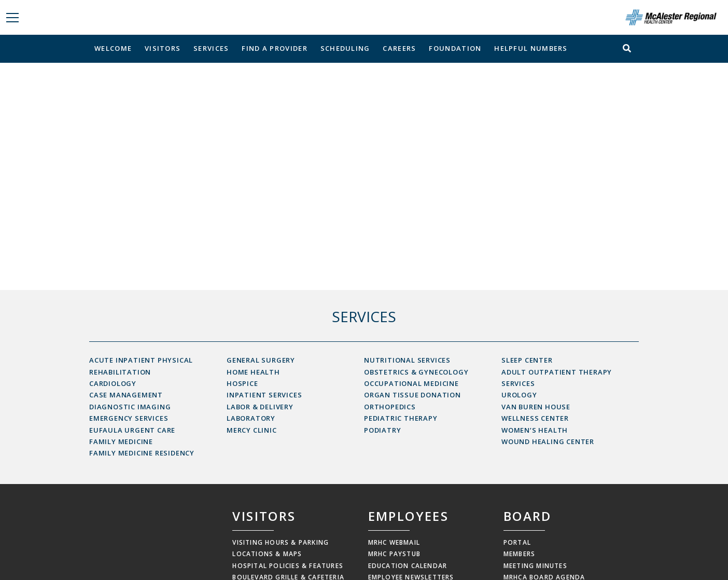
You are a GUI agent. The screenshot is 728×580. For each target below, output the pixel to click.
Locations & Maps (267, 554)
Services (211, 48)
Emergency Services (129, 418)
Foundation (455, 48)
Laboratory (251, 418)
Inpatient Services (264, 395)
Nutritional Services (407, 360)
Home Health (253, 372)
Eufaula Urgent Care (132, 430)
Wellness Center (535, 418)
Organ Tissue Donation (412, 395)
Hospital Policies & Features (288, 566)
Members (519, 554)
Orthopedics (390, 407)
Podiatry (382, 430)
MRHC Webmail (394, 542)
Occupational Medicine (411, 383)
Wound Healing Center (548, 441)
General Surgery (261, 360)
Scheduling (345, 48)
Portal (517, 542)
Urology (519, 395)
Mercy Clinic (252, 430)
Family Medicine (121, 441)
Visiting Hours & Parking (281, 542)
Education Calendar (408, 566)
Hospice (242, 383)
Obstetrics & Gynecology (416, 372)
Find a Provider (275, 48)
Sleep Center (527, 360)
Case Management (126, 395)
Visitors (163, 48)
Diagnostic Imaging (130, 407)
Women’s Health (535, 430)
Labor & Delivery (260, 407)
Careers (399, 48)
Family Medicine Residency (142, 453)
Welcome (113, 48)
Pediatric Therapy (401, 418)
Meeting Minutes (535, 566)
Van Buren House (536, 407)
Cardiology (113, 383)
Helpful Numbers (531, 48)
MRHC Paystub (394, 554)
